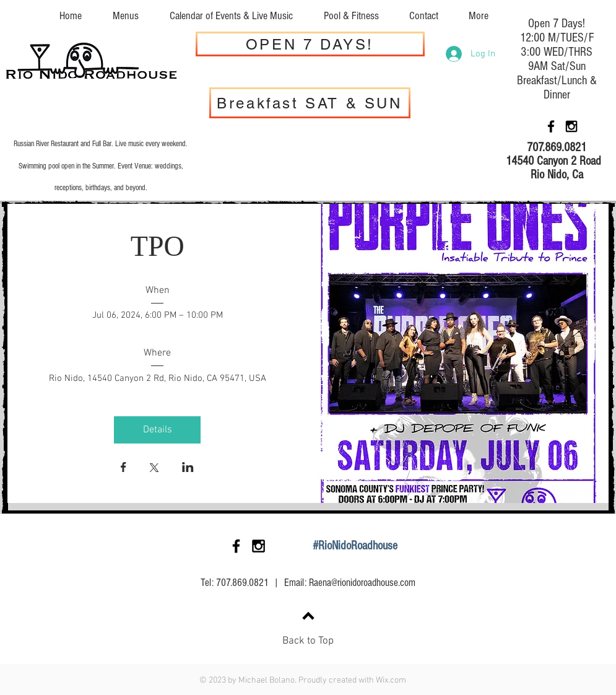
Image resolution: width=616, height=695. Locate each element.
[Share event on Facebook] (124, 468)
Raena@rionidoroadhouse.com (362, 583)
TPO (158, 246)
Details (158, 430)
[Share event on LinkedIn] (188, 468)
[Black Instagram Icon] (571, 126)
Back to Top (308, 641)
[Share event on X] (154, 469)
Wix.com (391, 680)
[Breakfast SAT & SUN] (310, 103)
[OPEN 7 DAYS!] (310, 44)
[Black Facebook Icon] (551, 126)
